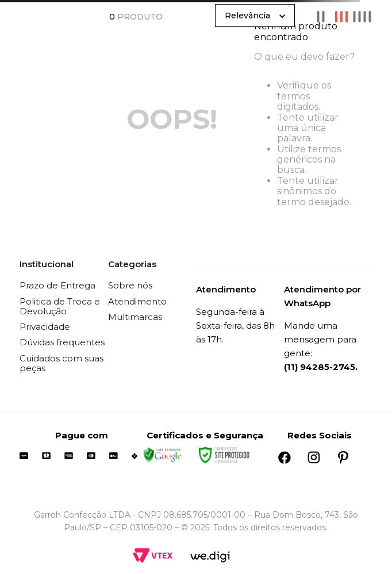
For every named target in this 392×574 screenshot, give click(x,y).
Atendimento (137, 301)
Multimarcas (135, 317)
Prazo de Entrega (57, 285)
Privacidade (45, 327)
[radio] (321, 17)
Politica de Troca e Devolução (60, 306)
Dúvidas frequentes (62, 342)
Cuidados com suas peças (62, 363)
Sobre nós (130, 285)
